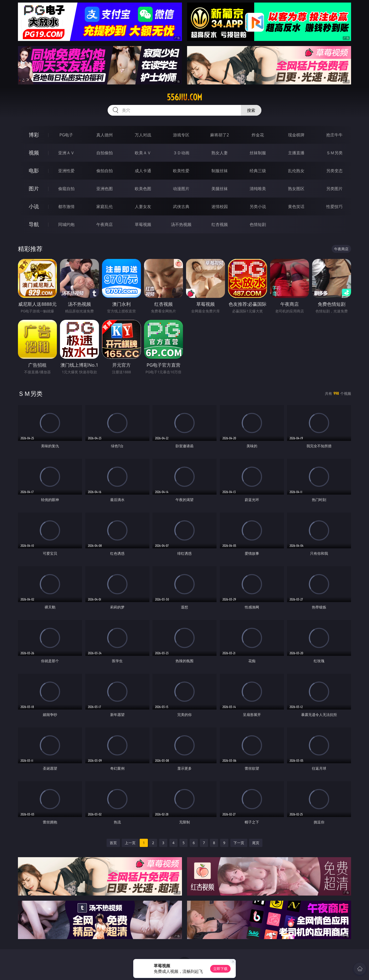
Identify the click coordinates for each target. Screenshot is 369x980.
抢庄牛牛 (334, 135)
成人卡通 (143, 171)
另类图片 (334, 189)
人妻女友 (143, 206)
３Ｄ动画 (181, 153)
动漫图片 (181, 189)
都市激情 (66, 206)
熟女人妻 (220, 153)
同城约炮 (66, 224)
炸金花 (258, 135)
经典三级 (258, 171)
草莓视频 (143, 224)
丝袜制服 (258, 153)
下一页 (239, 843)
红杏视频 (220, 224)
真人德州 (105, 135)
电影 (34, 171)
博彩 (34, 135)
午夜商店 (105, 224)
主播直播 (296, 153)
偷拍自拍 (105, 171)
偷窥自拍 (66, 189)
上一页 (130, 843)
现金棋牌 (296, 135)
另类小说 (258, 206)
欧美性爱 (181, 171)
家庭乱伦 (105, 206)
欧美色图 (143, 189)
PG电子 (66, 135)
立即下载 (220, 969)
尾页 (256, 843)
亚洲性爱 (66, 171)
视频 (34, 153)
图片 (34, 188)
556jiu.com (184, 97)
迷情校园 (220, 206)
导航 (34, 224)
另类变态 (334, 171)
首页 (113, 843)
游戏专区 (181, 135)
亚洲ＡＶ (66, 153)
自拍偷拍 (105, 153)
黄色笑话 (296, 206)
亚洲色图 (105, 189)
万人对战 (143, 135)
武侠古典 (181, 206)
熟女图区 (296, 189)
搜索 (251, 110)
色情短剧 (258, 224)
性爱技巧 (334, 206)
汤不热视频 (181, 224)
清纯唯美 (258, 189)
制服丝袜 (220, 171)
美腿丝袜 (220, 189)
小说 (34, 206)
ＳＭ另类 (334, 153)
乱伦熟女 (296, 171)
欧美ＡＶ (143, 153)
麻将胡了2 (219, 135)
